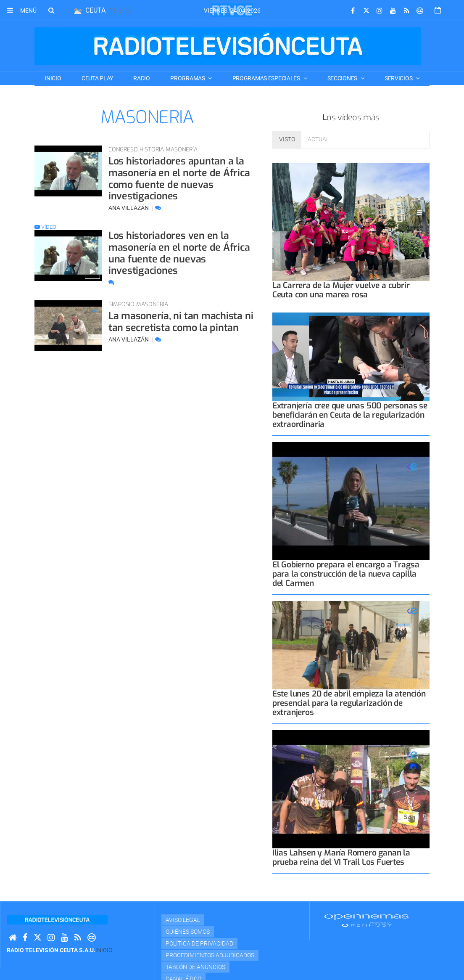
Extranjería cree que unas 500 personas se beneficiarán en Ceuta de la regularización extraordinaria (350, 415)
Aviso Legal (183, 920)
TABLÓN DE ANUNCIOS (195, 967)
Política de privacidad (199, 943)
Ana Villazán (129, 207)
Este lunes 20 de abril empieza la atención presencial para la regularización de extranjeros (349, 703)
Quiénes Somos (188, 932)
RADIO (142, 78)
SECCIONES (343, 78)
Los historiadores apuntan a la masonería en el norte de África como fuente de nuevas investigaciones (180, 179)
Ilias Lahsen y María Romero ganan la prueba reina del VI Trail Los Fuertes (341, 857)
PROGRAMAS (188, 78)
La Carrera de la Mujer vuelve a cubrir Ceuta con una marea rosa (341, 290)
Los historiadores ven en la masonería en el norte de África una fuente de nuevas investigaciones (180, 253)
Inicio (53, 78)
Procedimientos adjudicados (210, 955)
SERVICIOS (399, 78)
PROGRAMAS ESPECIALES (267, 78)
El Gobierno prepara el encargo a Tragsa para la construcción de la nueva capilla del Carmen (346, 574)
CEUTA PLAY (97, 78)
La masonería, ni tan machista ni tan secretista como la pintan (181, 321)
